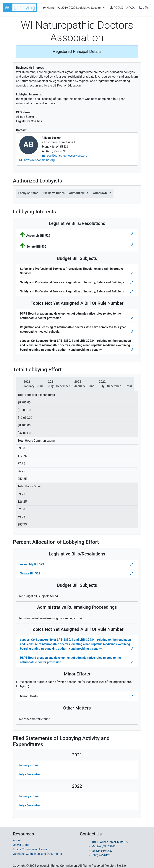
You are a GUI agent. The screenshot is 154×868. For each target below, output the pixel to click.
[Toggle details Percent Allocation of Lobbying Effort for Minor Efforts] (132, 696)
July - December (30, 774)
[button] (21, 7)
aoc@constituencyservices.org (64, 156)
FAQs (131, 8)
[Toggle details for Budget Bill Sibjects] (132, 273)
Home (49, 8)
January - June (29, 765)
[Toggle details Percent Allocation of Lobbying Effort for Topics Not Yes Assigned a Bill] (132, 649)
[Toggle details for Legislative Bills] (132, 234)
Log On (144, 8)
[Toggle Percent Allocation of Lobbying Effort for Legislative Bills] (132, 564)
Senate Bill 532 (30, 573)
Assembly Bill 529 (32, 564)
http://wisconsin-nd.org (37, 160)
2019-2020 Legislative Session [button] (80, 8)
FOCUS (116, 8)
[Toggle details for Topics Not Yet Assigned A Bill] (132, 318)
